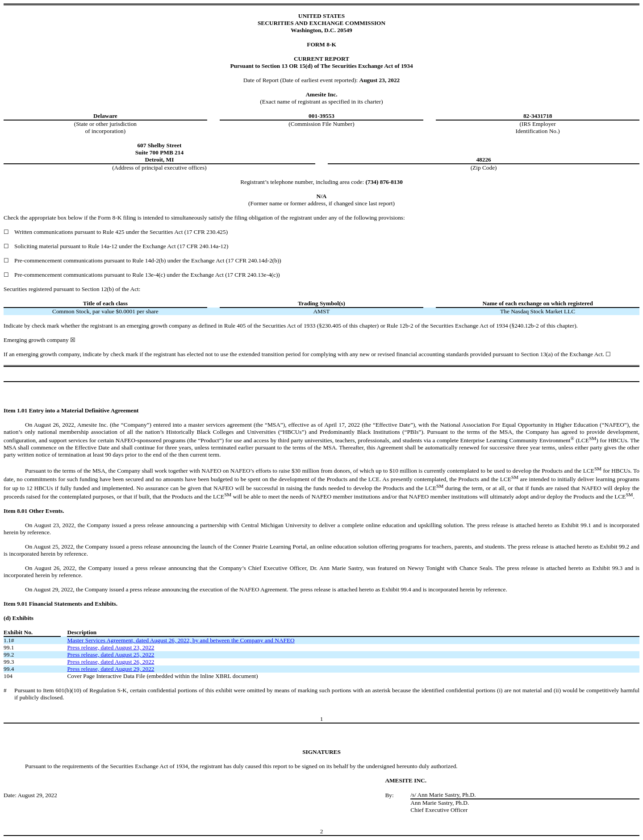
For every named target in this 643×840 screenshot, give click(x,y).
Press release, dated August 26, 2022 (111, 662)
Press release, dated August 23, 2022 (111, 647)
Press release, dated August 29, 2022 (111, 669)
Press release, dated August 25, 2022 (111, 655)
